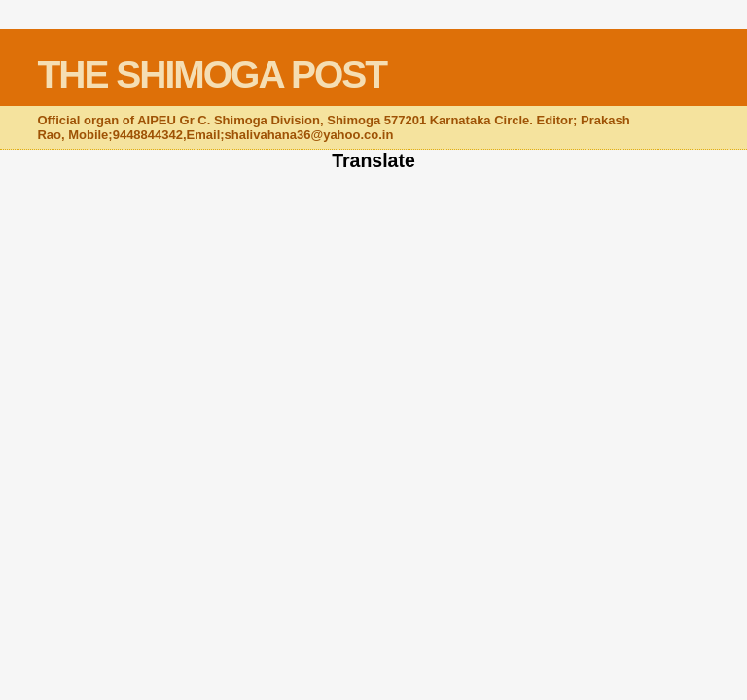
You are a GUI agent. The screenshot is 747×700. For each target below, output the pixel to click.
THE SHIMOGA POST (212, 74)
